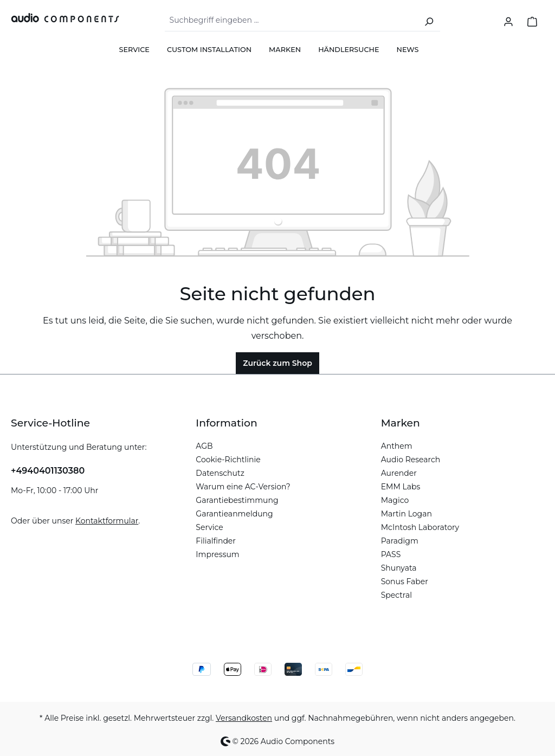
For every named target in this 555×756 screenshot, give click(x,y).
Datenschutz (220, 473)
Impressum (217, 554)
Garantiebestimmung (237, 500)
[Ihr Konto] (508, 21)
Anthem (397, 446)
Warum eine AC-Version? (243, 487)
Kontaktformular (107, 521)
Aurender (399, 473)
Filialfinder (216, 541)
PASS (391, 554)
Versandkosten (244, 718)
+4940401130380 (48, 471)
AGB (204, 446)
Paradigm (400, 541)
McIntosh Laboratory (420, 527)
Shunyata (399, 568)
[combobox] (292, 21)
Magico (395, 500)
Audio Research (411, 460)
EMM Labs (401, 487)
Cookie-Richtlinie (228, 460)
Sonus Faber (405, 581)
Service (209, 527)
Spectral (396, 595)
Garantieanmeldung (234, 514)
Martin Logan (406, 514)
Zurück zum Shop (277, 363)
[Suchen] (429, 21)
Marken (401, 423)
